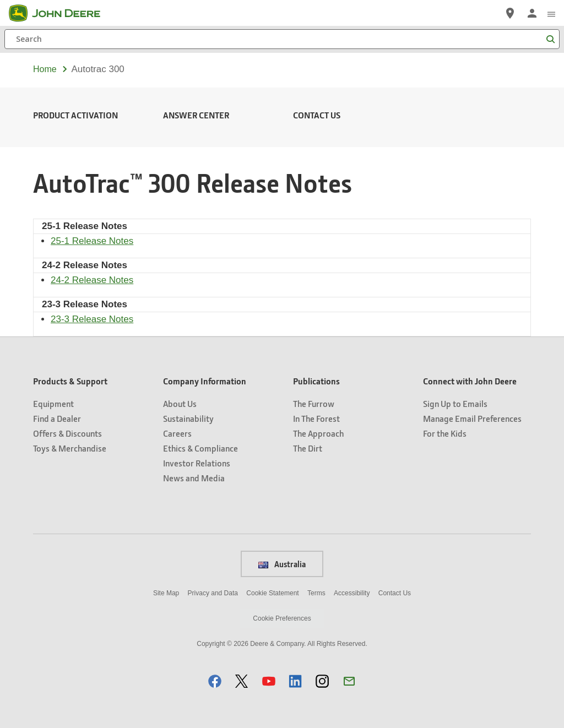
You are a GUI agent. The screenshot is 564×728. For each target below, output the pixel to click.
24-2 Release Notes (92, 280)
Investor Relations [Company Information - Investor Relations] (197, 463)
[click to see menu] (551, 13)
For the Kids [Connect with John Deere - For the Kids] (445, 433)
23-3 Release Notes (92, 319)
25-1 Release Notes (92, 241)
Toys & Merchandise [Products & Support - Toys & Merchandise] (70, 448)
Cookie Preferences (282, 618)
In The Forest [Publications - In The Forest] (316, 418)
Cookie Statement (272, 593)
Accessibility (352, 593)
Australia (282, 564)
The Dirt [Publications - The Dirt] (308, 448)
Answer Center (196, 115)
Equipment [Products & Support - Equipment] (53, 403)
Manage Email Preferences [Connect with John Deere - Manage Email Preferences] (472, 418)
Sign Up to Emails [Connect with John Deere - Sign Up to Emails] (455, 403)
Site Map (166, 593)
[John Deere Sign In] (532, 13)
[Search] (282, 39)
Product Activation (75, 115)
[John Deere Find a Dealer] (510, 13)
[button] (215, 681)
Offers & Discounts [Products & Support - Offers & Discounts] (67, 433)
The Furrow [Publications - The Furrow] (314, 403)
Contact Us (317, 115)
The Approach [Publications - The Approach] (318, 433)
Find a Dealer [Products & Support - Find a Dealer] (57, 418)
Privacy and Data (213, 593)
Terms (316, 593)
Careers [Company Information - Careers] (177, 433)
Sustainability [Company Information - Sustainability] (188, 418)
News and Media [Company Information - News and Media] (194, 478)
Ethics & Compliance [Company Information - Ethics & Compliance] (200, 448)
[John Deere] (61, 13)
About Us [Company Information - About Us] (180, 403)
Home (45, 69)
